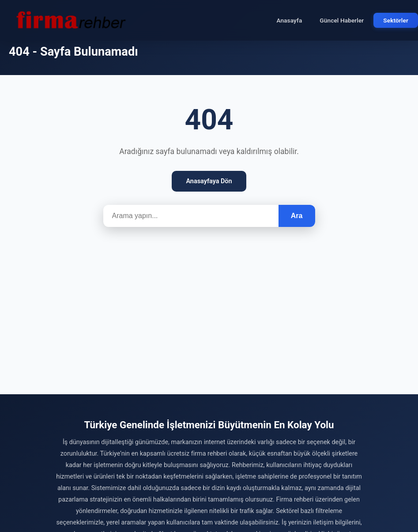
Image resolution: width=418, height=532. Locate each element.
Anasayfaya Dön (209, 181)
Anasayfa (289, 20)
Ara (297, 216)
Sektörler (396, 20)
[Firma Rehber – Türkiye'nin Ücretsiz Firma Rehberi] (70, 20)
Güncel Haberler (342, 20)
